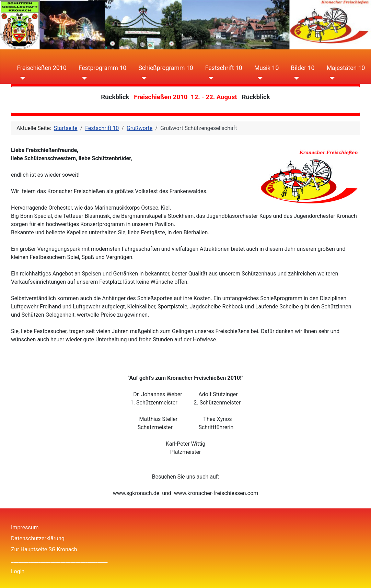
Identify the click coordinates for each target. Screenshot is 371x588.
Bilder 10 (303, 68)
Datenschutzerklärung (38, 538)
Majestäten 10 (346, 68)
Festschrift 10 (224, 68)
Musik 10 (266, 68)
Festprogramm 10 (102, 68)
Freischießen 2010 (42, 68)
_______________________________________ (59, 560)
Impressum (25, 527)
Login (18, 571)
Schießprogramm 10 (166, 68)
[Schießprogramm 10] (143, 78)
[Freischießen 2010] (21, 78)
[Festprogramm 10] (83, 78)
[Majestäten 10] (331, 78)
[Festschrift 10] (210, 78)
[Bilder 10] (295, 78)
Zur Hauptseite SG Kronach (44, 549)
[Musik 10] (259, 78)
